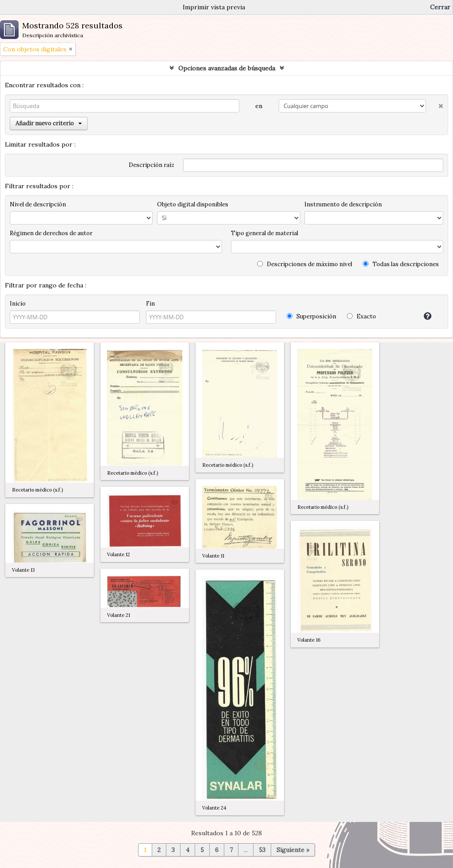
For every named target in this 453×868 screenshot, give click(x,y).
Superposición (311, 316)
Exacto (361, 316)
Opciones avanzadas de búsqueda (227, 68)
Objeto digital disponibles (193, 204)
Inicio (18, 304)
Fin (150, 304)
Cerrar (440, 7)
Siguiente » (293, 850)
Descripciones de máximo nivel (305, 264)
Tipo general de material (265, 233)
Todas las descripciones (401, 264)
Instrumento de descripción (343, 204)
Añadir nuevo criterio (49, 123)
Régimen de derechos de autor (51, 233)
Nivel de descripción (38, 204)
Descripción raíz (152, 165)
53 (262, 850)
